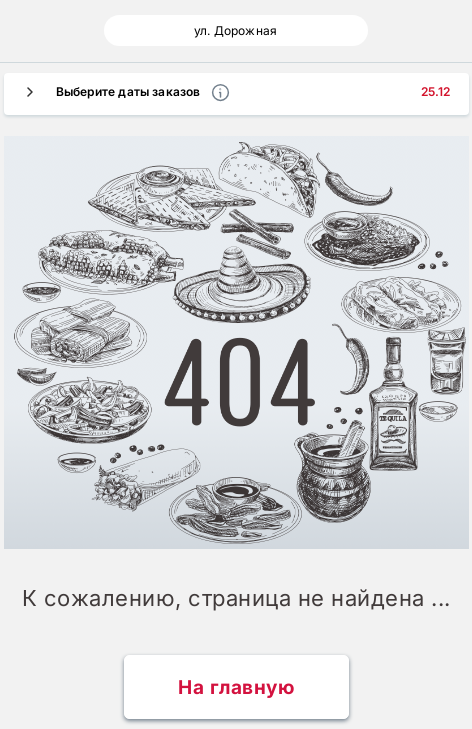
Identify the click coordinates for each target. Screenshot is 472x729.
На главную (236, 687)
